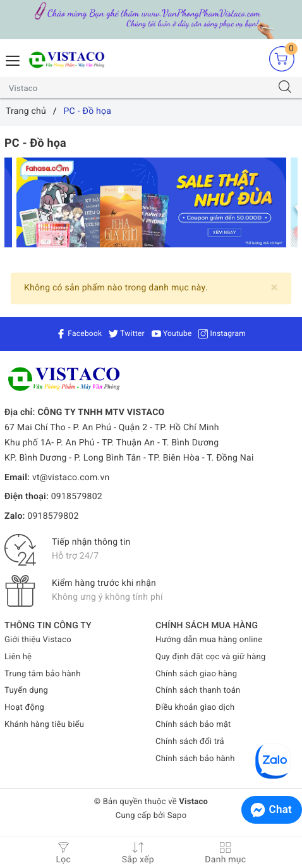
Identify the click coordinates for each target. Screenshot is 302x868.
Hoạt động (24, 708)
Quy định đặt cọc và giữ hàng (210, 657)
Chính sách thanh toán (198, 691)
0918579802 (77, 497)
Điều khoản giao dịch (195, 708)
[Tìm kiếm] (285, 88)
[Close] (275, 288)
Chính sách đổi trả (190, 742)
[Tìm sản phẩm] (139, 88)
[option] (151, 202)
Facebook (79, 333)
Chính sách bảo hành (195, 759)
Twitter (127, 333)
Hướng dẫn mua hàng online (209, 640)
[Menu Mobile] (13, 59)
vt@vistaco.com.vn (71, 478)
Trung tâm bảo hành (43, 674)
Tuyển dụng (26, 691)
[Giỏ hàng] (282, 58)
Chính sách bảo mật (193, 725)
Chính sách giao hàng (196, 674)
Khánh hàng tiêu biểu (44, 725)
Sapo (177, 816)
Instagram (222, 333)
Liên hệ (18, 657)
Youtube (172, 333)
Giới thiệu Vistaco (38, 640)
